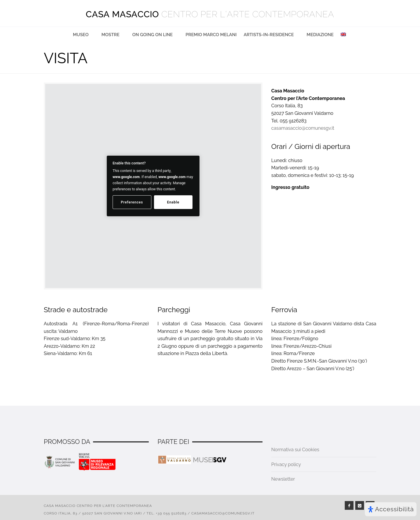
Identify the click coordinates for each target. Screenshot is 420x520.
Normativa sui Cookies (295, 450)
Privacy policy (286, 464)
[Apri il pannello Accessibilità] (391, 509)
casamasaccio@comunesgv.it (303, 128)
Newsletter (283, 479)
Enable (173, 202)
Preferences (132, 202)
